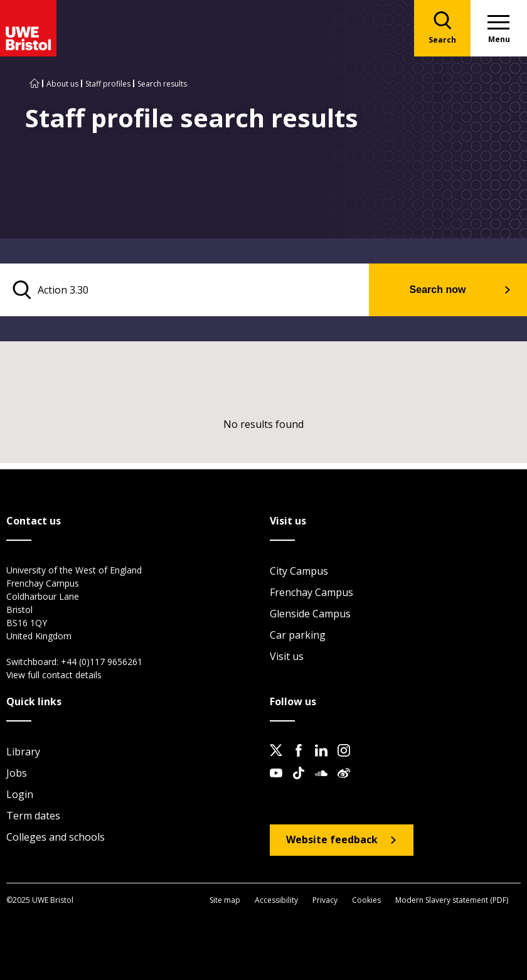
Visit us (287, 656)
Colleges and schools (56, 837)
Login (20, 794)
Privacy (325, 900)
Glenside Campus (310, 614)
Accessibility (276, 900)
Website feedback (332, 839)
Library (23, 752)
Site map (225, 900)
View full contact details (54, 675)
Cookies (366, 900)
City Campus (299, 571)
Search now (438, 290)
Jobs (17, 773)
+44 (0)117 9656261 (102, 662)
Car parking (298, 635)
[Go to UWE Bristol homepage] (35, 84)
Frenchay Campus (311, 592)
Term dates (33, 816)
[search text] (184, 290)
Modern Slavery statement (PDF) (452, 900)
